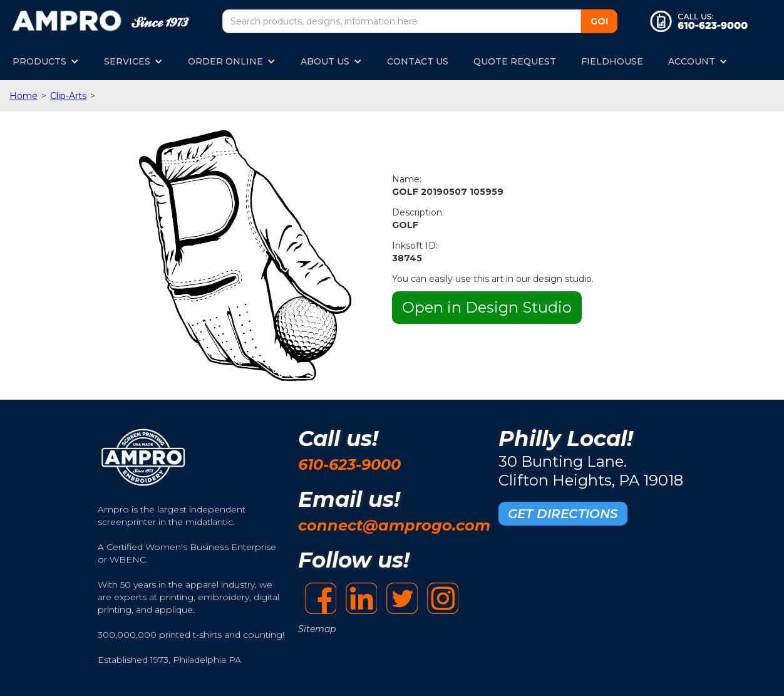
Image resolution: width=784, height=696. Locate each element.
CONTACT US (418, 61)
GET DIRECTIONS (563, 514)
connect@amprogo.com (394, 525)
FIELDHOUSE (612, 61)
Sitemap (317, 629)
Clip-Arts (68, 96)
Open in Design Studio (487, 307)
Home (23, 96)
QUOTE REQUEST (515, 61)
